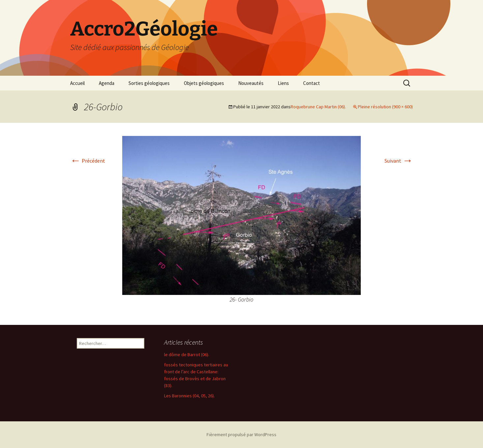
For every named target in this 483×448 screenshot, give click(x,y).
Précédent (88, 161)
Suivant (399, 161)
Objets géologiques (204, 83)
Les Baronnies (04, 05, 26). (189, 396)
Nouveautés (251, 83)
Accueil (77, 83)
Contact (312, 83)
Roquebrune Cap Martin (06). (318, 107)
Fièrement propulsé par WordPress (242, 435)
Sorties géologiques (149, 83)
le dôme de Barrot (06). (187, 355)
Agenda (107, 83)
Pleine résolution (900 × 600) (385, 107)
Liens (283, 83)
